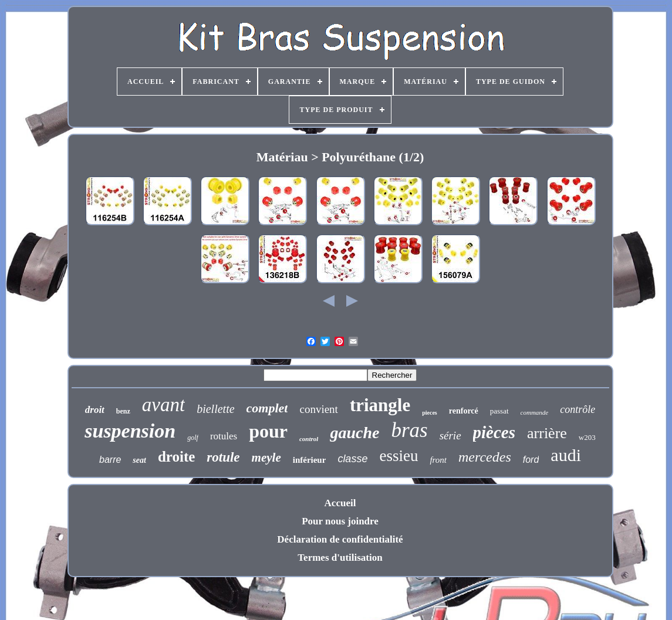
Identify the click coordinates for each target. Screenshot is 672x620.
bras (409, 430)
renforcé (464, 411)
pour (268, 431)
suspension (130, 431)
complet (267, 408)
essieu (399, 456)
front (438, 460)
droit (95, 410)
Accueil (340, 503)
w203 (587, 437)
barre (110, 460)
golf (193, 438)
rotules (224, 436)
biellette (215, 409)
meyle (266, 458)
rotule (223, 457)
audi (566, 455)
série (450, 436)
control (309, 439)
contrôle (578, 409)
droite (176, 457)
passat (499, 411)
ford (531, 460)
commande (535, 412)
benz (123, 411)
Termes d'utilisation (340, 558)
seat (139, 460)
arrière (547, 433)
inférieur (310, 460)
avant (163, 405)
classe (352, 459)
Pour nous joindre (340, 521)
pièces (494, 432)
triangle (380, 405)
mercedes (485, 457)
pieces (430, 413)
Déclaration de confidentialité (340, 539)
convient (318, 409)
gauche (354, 433)
